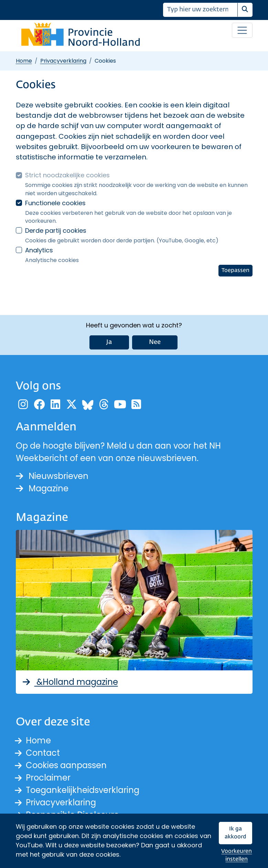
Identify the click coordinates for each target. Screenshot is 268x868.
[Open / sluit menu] (242, 30)
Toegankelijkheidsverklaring (83, 790)
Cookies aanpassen (66, 765)
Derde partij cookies (56, 231)
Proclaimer (48, 778)
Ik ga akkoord (235, 833)
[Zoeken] (200, 10)
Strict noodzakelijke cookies (67, 175)
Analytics (39, 250)
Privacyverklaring (63, 61)
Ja (109, 342)
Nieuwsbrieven (52, 476)
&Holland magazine (70, 682)
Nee (155, 342)
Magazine (42, 488)
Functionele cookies (55, 203)
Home (24, 61)
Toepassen (235, 270)
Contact (43, 753)
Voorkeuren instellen (237, 855)
